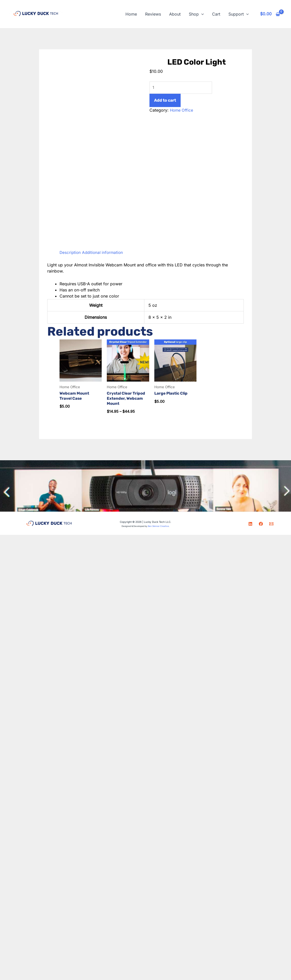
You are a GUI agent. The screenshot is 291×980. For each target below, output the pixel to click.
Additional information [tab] (104, 252)
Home (131, 14)
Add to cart (165, 101)
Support (239, 14)
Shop (196, 14)
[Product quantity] (183, 88)
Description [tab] (71, 252)
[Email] (271, 524)
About (175, 14)
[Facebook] (261, 524)
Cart (216, 14)
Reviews (153, 14)
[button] (201, 14)
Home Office (182, 111)
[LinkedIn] (250, 524)
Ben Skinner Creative (158, 527)
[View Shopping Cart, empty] (270, 14)
